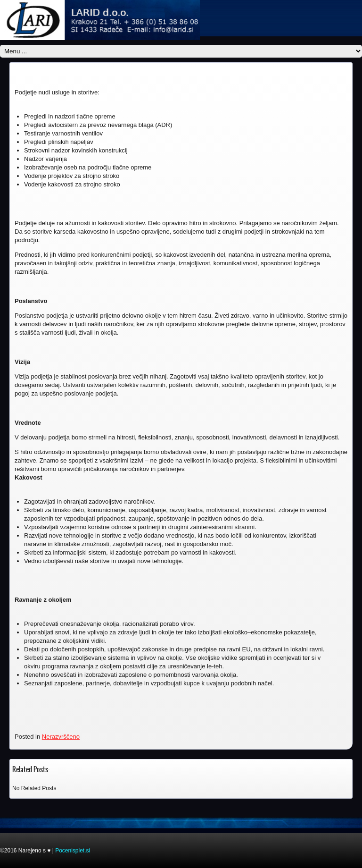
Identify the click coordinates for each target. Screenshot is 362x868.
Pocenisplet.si (73, 851)
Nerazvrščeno (61, 737)
